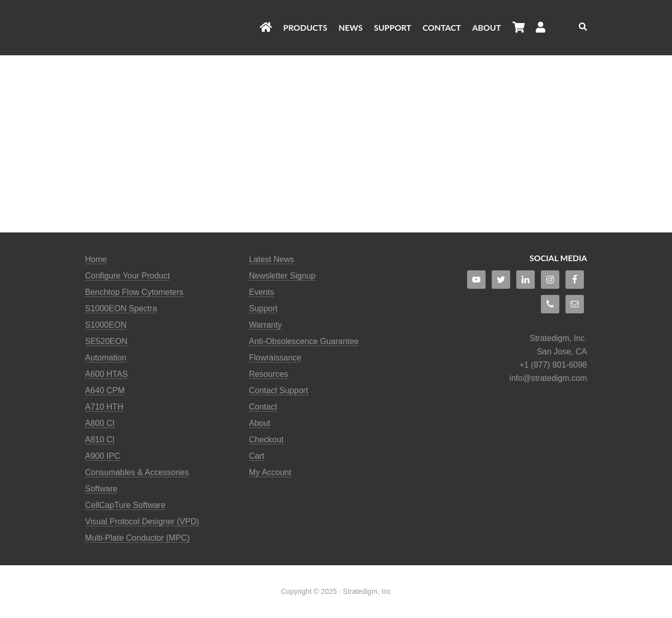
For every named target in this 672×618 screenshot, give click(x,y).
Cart (257, 456)
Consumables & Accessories (137, 472)
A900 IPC (102, 456)
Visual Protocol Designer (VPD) (142, 521)
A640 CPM (105, 390)
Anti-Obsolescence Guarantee (304, 341)
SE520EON (106, 341)
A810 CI (100, 440)
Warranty (265, 325)
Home (96, 259)
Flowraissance (275, 358)
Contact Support (279, 390)
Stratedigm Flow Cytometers (167, 28)
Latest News (271, 259)
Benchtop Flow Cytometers (134, 292)
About (260, 423)
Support (263, 308)
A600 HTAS (106, 374)
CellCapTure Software (125, 505)
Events (261, 292)
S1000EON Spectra (121, 308)
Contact (263, 407)
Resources (268, 374)
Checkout (266, 440)
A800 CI (100, 423)
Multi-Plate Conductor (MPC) (138, 538)
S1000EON (106, 325)
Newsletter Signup (282, 276)
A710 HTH (104, 407)
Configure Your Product (127, 276)
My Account (270, 472)
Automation (106, 358)
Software (101, 489)
